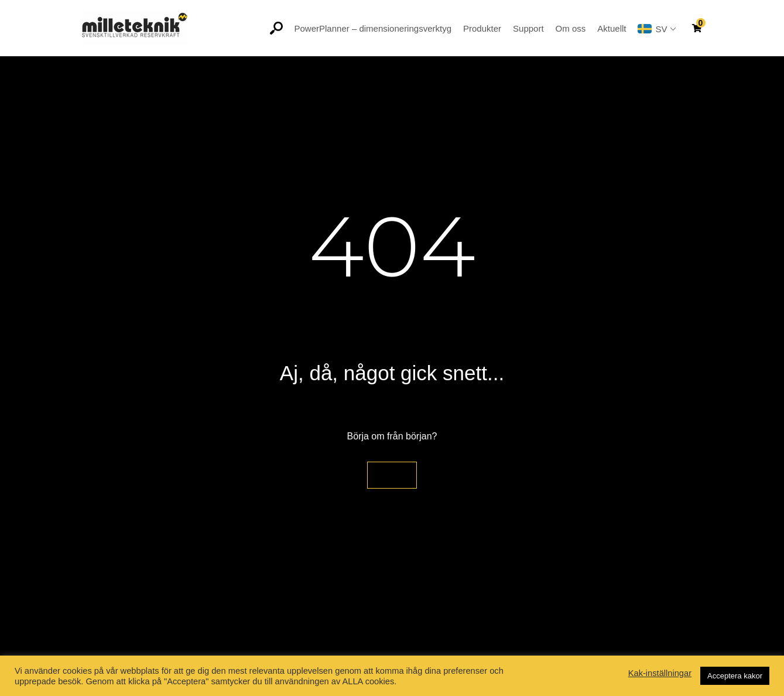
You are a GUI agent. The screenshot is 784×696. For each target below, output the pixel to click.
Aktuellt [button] (612, 28)
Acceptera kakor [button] (735, 676)
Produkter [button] (482, 28)
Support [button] (528, 28)
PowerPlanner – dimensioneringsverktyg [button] (373, 28)
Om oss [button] (571, 28)
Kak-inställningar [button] (660, 673)
